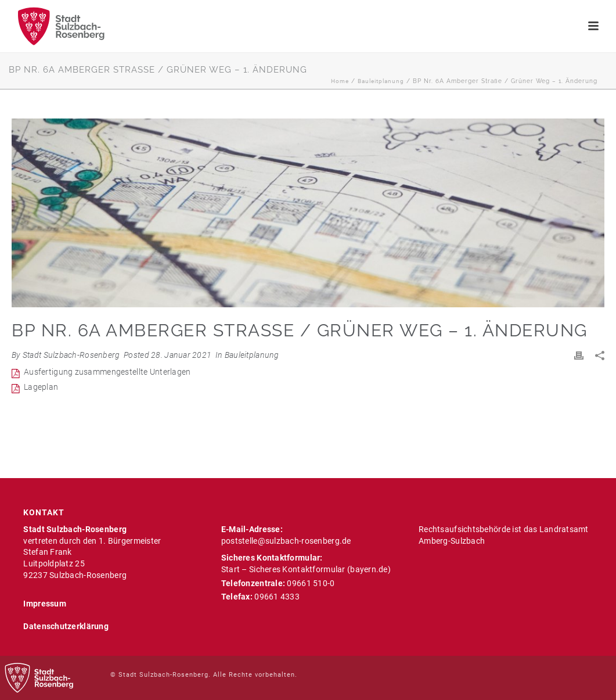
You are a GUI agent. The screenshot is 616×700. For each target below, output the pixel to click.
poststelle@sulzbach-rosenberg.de (286, 541)
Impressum (45, 604)
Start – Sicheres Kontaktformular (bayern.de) (306, 569)
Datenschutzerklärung (66, 626)
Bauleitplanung (381, 81)
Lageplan (41, 387)
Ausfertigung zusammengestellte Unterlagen (107, 372)
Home (340, 81)
